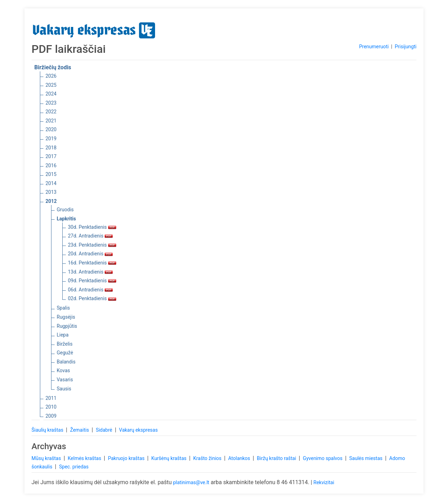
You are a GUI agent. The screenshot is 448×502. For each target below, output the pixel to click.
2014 (51, 183)
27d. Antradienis (90, 236)
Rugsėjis (66, 317)
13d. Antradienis (90, 272)
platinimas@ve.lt (191, 482)
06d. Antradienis (90, 290)
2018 (51, 148)
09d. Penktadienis (92, 281)
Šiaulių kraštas (48, 430)
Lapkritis (66, 219)
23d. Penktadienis (92, 245)
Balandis (66, 362)
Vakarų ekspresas (138, 430)
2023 (51, 103)
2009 (51, 416)
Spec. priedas (74, 467)
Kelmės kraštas (85, 458)
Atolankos (240, 458)
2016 (51, 165)
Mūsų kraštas (47, 458)
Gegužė (65, 353)
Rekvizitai (324, 482)
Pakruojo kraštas (127, 458)
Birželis (65, 344)
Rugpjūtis (67, 326)
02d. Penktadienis (92, 298)
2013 (51, 192)
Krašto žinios (208, 458)
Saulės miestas (366, 458)
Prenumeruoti (374, 47)
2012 (51, 201)
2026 (51, 76)
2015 (51, 174)
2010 (51, 407)
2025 (51, 85)
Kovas (63, 370)
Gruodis (65, 210)
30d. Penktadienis (92, 227)
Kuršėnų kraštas (169, 458)
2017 (51, 156)
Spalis (63, 308)
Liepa (63, 335)
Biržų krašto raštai (277, 458)
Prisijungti (406, 47)
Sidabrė (105, 430)
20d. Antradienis (90, 254)
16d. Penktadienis (92, 263)
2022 (51, 112)
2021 (51, 121)
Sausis (64, 389)
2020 (51, 129)
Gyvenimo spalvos (323, 458)
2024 (51, 94)
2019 (51, 139)
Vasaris (65, 380)
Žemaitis (80, 430)
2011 (51, 398)
